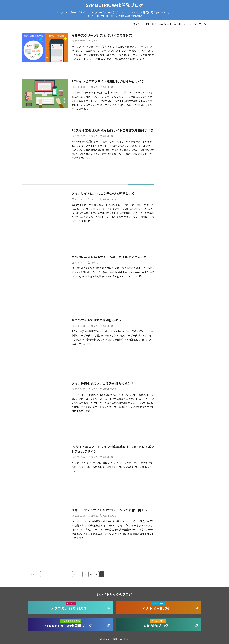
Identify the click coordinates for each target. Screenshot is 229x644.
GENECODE (110, 87)
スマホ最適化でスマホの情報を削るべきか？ (103, 383)
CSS (154, 24)
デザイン (135, 24)
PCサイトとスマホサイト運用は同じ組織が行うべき (108, 81)
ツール (192, 24)
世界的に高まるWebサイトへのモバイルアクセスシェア (111, 257)
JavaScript (165, 24)
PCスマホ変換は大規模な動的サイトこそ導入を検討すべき (112, 130)
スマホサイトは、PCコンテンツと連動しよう (103, 193)
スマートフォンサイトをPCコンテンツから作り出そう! (110, 510)
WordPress (180, 24)
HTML (146, 24)
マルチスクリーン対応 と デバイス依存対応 (102, 35)
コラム (202, 24)
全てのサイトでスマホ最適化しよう (96, 320)
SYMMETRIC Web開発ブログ (115, 5)
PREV (31, 574)
